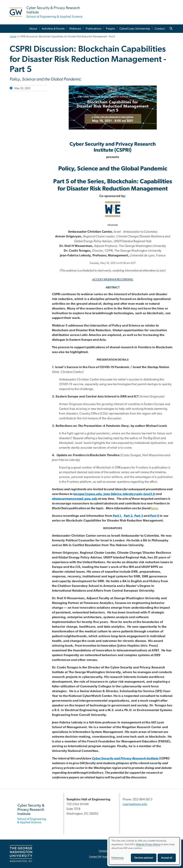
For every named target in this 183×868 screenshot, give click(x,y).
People (110, 29)
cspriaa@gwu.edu (135, 804)
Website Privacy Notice (148, 844)
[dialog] (144, 851)
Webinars (75, 29)
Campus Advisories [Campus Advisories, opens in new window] (108, 851)
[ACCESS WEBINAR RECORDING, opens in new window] (113, 279)
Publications (94, 29)
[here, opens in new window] (154, 508)
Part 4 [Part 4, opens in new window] (155, 516)
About (33, 29)
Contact (160, 29)
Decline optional (144, 858)
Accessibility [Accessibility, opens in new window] (109, 857)
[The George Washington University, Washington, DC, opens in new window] (21, 854)
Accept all (167, 858)
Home (13, 37)
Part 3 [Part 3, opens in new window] (139, 516)
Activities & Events (53, 29)
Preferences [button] (118, 858)
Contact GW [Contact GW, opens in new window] (95, 857)
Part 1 (117, 516)
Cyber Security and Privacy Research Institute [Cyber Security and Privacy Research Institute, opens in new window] (125, 759)
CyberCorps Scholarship (135, 29)
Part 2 (128, 516)
